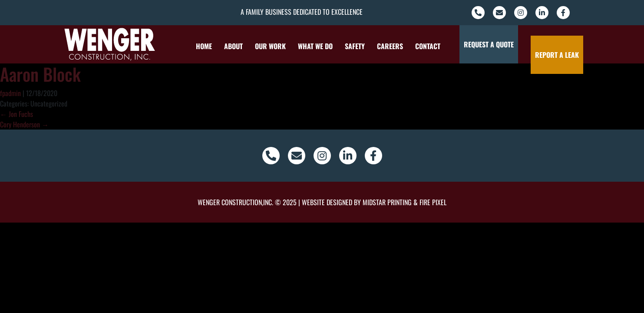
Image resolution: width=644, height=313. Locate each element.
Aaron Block (40, 74)
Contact (422, 46)
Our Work (264, 46)
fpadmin (10, 93)
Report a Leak (546, 44)
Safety (349, 46)
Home (198, 46)
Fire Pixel (433, 202)
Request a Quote (494, 44)
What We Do (309, 46)
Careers (384, 46)
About (227, 46)
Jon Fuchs (17, 114)
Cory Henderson (24, 124)
